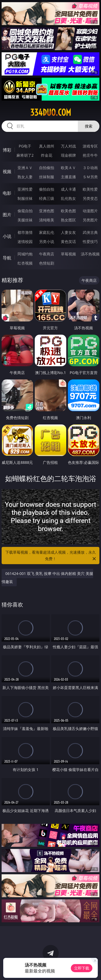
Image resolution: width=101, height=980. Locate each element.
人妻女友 (68, 232)
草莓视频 (68, 254)
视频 (7, 172)
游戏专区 (90, 146)
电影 (7, 193)
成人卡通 (68, 189)
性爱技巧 (90, 241)
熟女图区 (68, 220)
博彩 (7, 150)
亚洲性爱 (25, 189)
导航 (7, 258)
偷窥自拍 (25, 211)
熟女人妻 (25, 177)
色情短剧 (47, 263)
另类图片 (90, 220)
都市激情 (25, 232)
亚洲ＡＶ (25, 168)
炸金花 (47, 155)
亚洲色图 (47, 211)
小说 (7, 236)
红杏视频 (25, 263)
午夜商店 (47, 254)
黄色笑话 (68, 241)
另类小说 (47, 241)
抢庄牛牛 (90, 155)
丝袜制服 (47, 177)
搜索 (89, 126)
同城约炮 (25, 254)
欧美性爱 (90, 189)
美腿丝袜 (25, 220)
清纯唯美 (47, 220)
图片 (7, 215)
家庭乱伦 (47, 232)
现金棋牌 (68, 155)
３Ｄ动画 (90, 168)
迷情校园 (25, 241)
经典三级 (47, 198)
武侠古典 (90, 232)
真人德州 (47, 146)
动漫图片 (90, 211)
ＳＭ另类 (90, 177)
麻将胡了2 (25, 155)
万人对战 (68, 146)
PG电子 (25, 146)
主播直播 (68, 177)
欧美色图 (68, 211)
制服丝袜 (25, 198)
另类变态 (90, 198)
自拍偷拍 (47, 168)
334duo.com (51, 112)
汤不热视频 (90, 254)
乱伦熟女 (68, 198)
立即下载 (82, 968)
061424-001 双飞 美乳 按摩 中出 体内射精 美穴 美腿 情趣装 (47, 578)
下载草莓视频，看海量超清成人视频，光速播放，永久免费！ (51, 556)
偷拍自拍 (47, 189)
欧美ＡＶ (68, 168)
